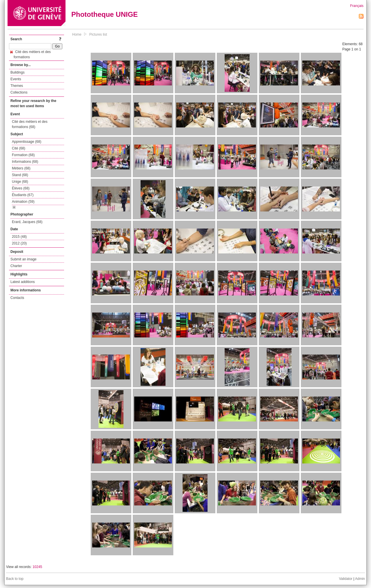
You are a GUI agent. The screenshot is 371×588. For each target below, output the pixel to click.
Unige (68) (20, 182)
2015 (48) (19, 237)
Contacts (17, 298)
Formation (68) (23, 155)
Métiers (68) (21, 168)
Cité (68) (19, 148)
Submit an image (23, 259)
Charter (16, 266)
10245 (37, 567)
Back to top (15, 579)
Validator (345, 579)
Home (77, 34)
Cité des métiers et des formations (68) (30, 124)
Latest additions (23, 282)
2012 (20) (19, 243)
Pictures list (98, 34)
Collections (19, 92)
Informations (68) (25, 162)
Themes (17, 86)
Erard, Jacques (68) (27, 222)
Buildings (18, 72)
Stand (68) (20, 175)
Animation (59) (23, 202)
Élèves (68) (21, 188)
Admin (360, 579)
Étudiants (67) (23, 195)
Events (16, 79)
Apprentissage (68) (27, 142)
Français (357, 6)
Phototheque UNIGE (104, 14)
